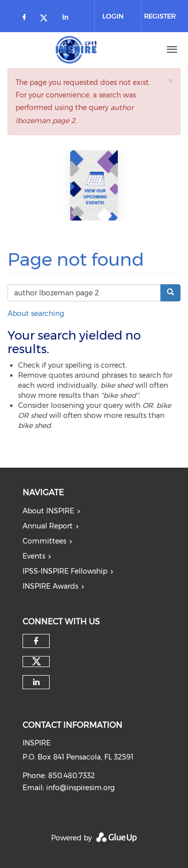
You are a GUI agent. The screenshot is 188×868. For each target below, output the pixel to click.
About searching (36, 313)
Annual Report (48, 526)
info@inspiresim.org (80, 788)
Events (34, 556)
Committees (44, 541)
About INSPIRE (48, 511)
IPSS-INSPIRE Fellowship (65, 571)
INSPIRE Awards (50, 586)
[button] (170, 81)
